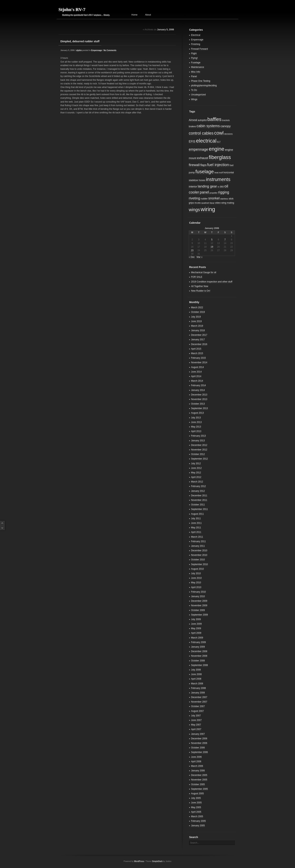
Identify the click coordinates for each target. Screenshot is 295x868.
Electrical (196, 35)
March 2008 (197, 684)
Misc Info (196, 72)
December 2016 (199, 344)
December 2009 (199, 601)
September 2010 (199, 564)
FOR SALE (197, 277)
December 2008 (199, 651)
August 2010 (197, 569)
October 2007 (198, 706)
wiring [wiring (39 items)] (208, 209)
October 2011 (198, 505)
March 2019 (197, 326)
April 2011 (196, 532)
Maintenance (198, 67)
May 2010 (196, 583)
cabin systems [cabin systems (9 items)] (208, 126)
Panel (194, 76)
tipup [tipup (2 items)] (212, 203)
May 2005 (196, 807)
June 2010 (196, 578)
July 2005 (196, 798)
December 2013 (199, 395)
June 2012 (196, 468)
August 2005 (197, 794)
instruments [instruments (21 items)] (218, 179)
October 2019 (198, 312)
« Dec (192, 257)
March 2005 (197, 816)
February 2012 (198, 486)
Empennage (97, 50)
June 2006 (196, 757)
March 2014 (197, 381)
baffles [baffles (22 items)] (214, 119)
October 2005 (198, 784)
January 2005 (198, 826)
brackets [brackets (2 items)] (226, 120)
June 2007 (196, 720)
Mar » (199, 257)
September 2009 (199, 615)
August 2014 (197, 367)
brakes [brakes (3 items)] (192, 126)
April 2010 (196, 587)
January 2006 (198, 771)
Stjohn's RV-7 (72, 9)
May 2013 (196, 427)
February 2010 (198, 592)
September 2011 (199, 509)
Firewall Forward (199, 49)
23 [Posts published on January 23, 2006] (192, 250)
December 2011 (199, 496)
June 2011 (196, 523)
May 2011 (196, 528)
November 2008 (199, 656)
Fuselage (196, 63)
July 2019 (196, 317)
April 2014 (196, 376)
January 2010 (198, 596)
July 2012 (196, 463)
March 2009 (197, 638)
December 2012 (199, 445)
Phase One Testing (201, 81)
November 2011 (199, 500)
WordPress (139, 861)
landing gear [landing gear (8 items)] (207, 186)
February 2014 (198, 385)
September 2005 (199, 789)
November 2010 (199, 555)
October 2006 (198, 748)
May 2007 (196, 725)
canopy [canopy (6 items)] (226, 126)
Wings (194, 99)
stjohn (79, 50)
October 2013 (198, 404)
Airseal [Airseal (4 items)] (193, 120)
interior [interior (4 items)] (193, 187)
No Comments (110, 50)
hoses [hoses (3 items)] (202, 180)
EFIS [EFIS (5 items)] (192, 142)
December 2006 (199, 739)
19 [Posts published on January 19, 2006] (212, 247)
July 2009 (196, 619)
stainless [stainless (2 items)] (224, 199)
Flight (194, 53)
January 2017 (198, 340)
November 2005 (199, 780)
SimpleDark (157, 861)
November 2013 (199, 399)
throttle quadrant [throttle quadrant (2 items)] (202, 203)
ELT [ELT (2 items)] (219, 142)
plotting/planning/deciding (204, 85)
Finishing (196, 44)
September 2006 (199, 752)
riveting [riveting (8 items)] (194, 198)
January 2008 (198, 693)
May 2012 (196, 473)
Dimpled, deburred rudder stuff (80, 41)
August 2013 (197, 413)
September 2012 (199, 459)
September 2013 (199, 408)
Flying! (194, 58)
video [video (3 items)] (218, 203)
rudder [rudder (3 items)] (204, 199)
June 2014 (196, 372)
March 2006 (197, 766)
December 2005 (199, 775)
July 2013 (196, 418)
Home (134, 15)
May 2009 (196, 628)
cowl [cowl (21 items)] (219, 133)
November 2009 (199, 605)
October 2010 (198, 560)
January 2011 (198, 546)
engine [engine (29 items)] (216, 149)
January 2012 (198, 491)
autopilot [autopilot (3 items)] (202, 120)
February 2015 (198, 358)
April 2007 (196, 729)
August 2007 (197, 711)
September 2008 (199, 665)
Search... (195, 843)
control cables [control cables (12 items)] (201, 133)
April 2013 (196, 431)
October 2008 (198, 661)
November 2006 (199, 743)
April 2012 (196, 477)
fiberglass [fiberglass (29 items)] (220, 157)
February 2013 (198, 436)
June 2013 (196, 422)
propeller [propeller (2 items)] (213, 193)
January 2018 (198, 330)
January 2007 (198, 734)
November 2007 (199, 702)
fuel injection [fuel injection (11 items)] (218, 165)
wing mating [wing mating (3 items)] (228, 203)
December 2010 (199, 550)
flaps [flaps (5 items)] (203, 165)
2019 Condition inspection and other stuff (212, 282)
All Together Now (200, 286)
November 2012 (199, 450)
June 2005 (196, 803)
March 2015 (197, 353)
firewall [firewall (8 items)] (194, 165)
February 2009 (198, 642)
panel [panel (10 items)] (204, 192)
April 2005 (196, 812)
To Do (194, 90)
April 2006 (196, 761)
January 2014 (198, 390)
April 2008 (196, 679)
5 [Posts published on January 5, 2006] (212, 240)
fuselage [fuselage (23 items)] (205, 172)
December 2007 (199, 697)
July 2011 (196, 518)
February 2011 (198, 541)
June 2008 (196, 674)
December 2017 (199, 335)
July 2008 (196, 670)
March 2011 (197, 537)
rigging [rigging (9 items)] (224, 192)
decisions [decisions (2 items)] (228, 134)
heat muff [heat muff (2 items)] (219, 173)
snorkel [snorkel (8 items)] (214, 198)
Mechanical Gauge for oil (204, 272)
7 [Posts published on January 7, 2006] (225, 240)
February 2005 (198, 821)
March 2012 (197, 482)
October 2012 (198, 454)
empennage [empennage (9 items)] (198, 149)
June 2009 (196, 624)
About (148, 15)
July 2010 (196, 573)
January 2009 (198, 647)
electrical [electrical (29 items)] (206, 141)
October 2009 (198, 610)
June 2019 (196, 321)
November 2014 (199, 362)
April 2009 (196, 633)
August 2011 (197, 514)
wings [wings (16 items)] (194, 210)
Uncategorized (198, 95)
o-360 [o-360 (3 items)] (221, 187)
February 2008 (198, 688)
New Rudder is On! (201, 291)
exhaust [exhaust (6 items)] (203, 158)
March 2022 (197, 307)
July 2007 (196, 716)
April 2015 (196, 349)
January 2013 (198, 441)
